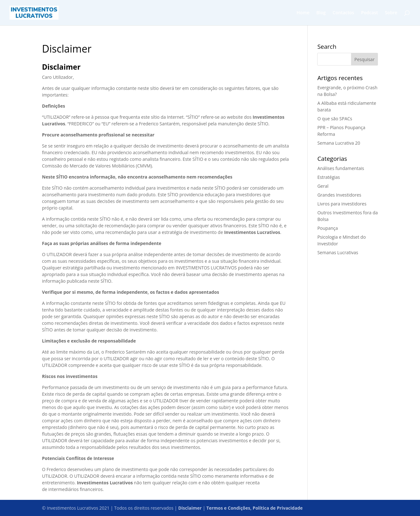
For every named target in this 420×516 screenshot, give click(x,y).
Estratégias (328, 177)
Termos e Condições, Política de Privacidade (255, 508)
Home (303, 13)
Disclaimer (190, 508)
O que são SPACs (335, 119)
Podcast (370, 13)
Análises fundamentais (341, 168)
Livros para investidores (342, 204)
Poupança (327, 228)
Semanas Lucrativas (338, 252)
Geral (323, 186)
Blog (321, 13)
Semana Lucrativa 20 (339, 143)
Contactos (343, 13)
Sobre (391, 13)
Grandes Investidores (339, 195)
